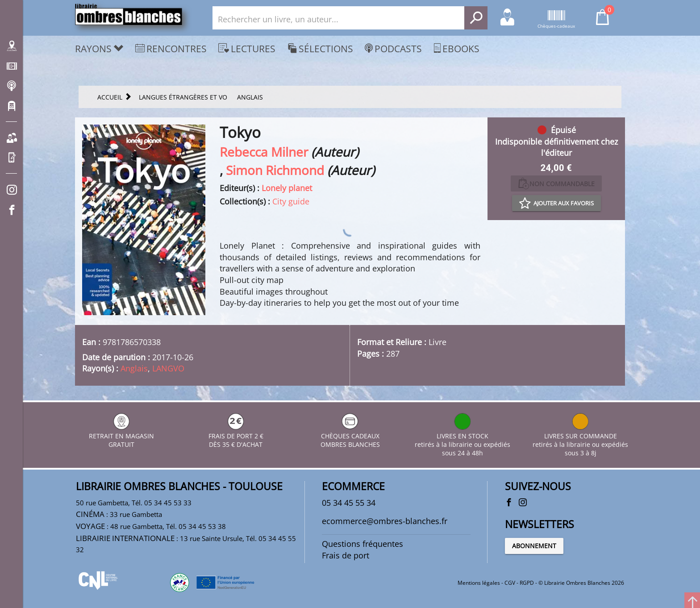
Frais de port (346, 555)
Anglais (134, 368)
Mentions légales (479, 583)
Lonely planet (287, 188)
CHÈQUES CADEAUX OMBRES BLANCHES (350, 436)
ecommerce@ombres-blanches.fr (385, 521)
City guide (291, 201)
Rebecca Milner (264, 152)
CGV (510, 583)
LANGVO (168, 368)
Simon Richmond (275, 170)
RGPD (527, 583)
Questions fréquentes (362, 544)
